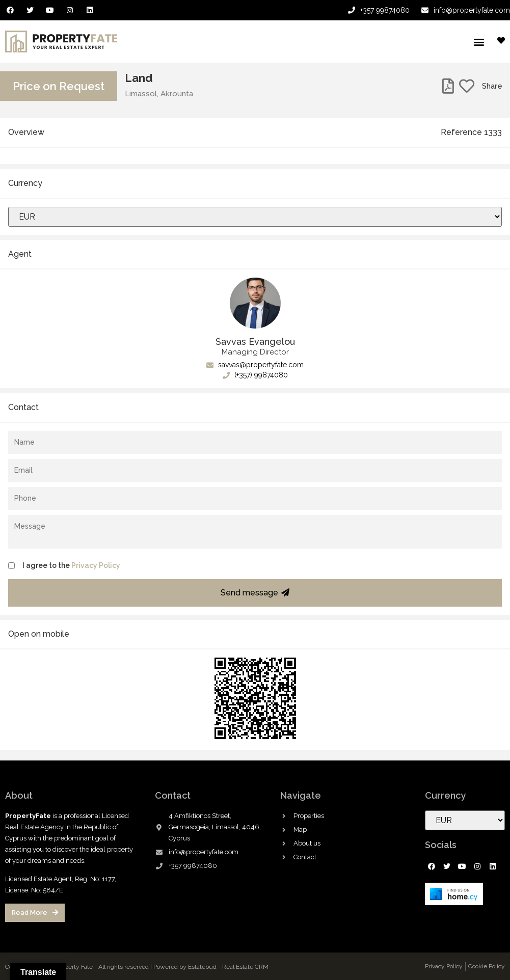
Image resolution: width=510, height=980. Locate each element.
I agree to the (71, 565)
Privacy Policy (96, 565)
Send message (255, 593)
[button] (479, 42)
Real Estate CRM (245, 967)
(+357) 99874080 (255, 375)
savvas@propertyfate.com (255, 365)
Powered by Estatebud (185, 967)
